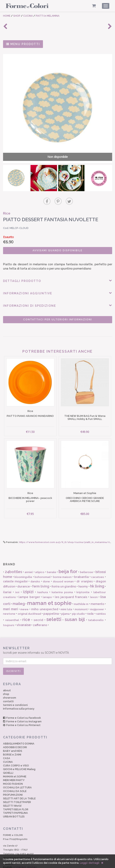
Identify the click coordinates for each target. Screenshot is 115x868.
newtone (9, 600)
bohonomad (43, 563)
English (20, 853)
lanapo (47, 583)
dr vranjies (85, 567)
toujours (9, 611)
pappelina (51, 599)
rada (90, 599)
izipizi (28, 578)
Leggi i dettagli (90, 863)
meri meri (10, 595)
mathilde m (81, 590)
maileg (19, 589)
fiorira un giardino (64, 572)
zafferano (40, 611)
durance (24, 572)
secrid (38, 606)
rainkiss (101, 600)
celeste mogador (15, 567)
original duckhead (29, 600)
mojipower (97, 595)
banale (52, 558)
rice (26, 606)
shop (6, 680)
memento (97, 590)
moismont (81, 595)
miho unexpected (45, 595)
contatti (8, 687)
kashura (43, 578)
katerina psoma (62, 578)
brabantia (81, 563)
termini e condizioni (15, 691)
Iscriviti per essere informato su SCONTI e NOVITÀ (57, 636)
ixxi (17, 578)
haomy (83, 572)
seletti (54, 605)
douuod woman (63, 567)
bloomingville (23, 563)
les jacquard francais (71, 583)
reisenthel (12, 606)
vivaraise (24, 611)
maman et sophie (49, 589)
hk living (97, 572)
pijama (65, 600)
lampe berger (29, 583)
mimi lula (66, 595)
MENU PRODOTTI (23, 44)
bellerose (87, 558)
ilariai (7, 578)
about (7, 676)
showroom (10, 684)
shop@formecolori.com (17, 844)
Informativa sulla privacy (19, 695)
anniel (29, 558)
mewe (24, 595)
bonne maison (62, 563)
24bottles (14, 558)
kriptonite (83, 578)
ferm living (41, 572)
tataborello (96, 606)
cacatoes (98, 563)
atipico (40, 558)
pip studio (78, 600)
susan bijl (75, 605)
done (46, 567)
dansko (35, 567)
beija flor (68, 557)
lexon (94, 583)
